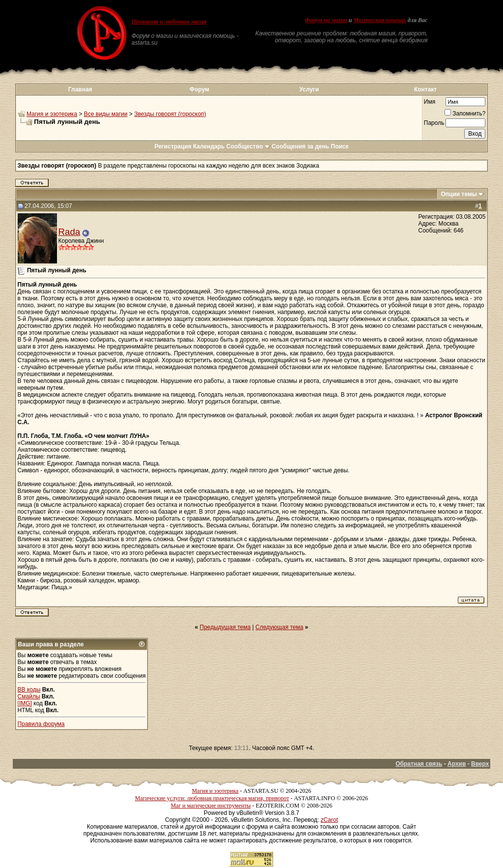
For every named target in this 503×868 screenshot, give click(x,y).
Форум (199, 89)
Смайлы (29, 696)
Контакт (425, 89)
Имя (430, 102)
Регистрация (173, 146)
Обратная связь (419, 764)
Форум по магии (326, 20)
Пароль (434, 123)
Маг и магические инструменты (210, 806)
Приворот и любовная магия (169, 22)
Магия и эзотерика (52, 114)
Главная (80, 89)
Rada (70, 232)
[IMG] (25, 703)
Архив (457, 764)
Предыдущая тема (225, 627)
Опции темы (459, 194)
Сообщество (248, 146)
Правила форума (41, 724)
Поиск (340, 146)
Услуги (309, 89)
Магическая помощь (379, 20)
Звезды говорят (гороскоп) (170, 114)
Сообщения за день (300, 146)
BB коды (29, 690)
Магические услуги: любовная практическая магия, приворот (212, 798)
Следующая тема (279, 627)
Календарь (209, 146)
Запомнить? (465, 114)
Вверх (480, 764)
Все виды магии (106, 114)
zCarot (329, 820)
